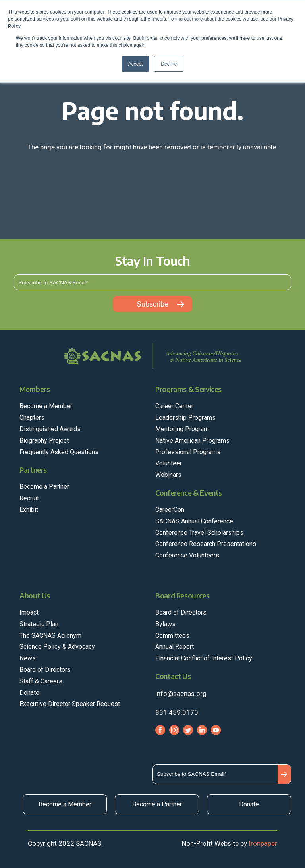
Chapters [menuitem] (32, 418)
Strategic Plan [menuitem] (39, 624)
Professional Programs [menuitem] (188, 452)
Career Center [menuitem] (174, 406)
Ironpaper (263, 843)
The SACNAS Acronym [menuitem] (50, 636)
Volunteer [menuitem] (169, 463)
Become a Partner (157, 804)
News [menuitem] (28, 658)
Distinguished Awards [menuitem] (50, 429)
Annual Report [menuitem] (175, 647)
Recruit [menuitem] (29, 498)
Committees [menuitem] (172, 636)
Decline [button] (169, 64)
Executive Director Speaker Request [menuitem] (70, 704)
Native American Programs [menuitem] (192, 441)
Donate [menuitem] (29, 693)
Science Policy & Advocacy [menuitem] (57, 647)
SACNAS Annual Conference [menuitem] (194, 521)
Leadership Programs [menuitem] (185, 418)
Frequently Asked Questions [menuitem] (59, 452)
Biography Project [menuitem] (44, 441)
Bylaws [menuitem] (165, 624)
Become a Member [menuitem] (46, 406)
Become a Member (65, 804)
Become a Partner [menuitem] (44, 487)
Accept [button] (136, 64)
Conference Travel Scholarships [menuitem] (199, 533)
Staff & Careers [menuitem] (41, 681)
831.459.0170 (177, 712)
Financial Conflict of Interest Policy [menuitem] (204, 658)
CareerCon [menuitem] (170, 510)
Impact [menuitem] (29, 612)
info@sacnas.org (181, 694)
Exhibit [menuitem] (29, 510)
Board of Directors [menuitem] (45, 670)
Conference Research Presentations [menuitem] (206, 544)
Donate (249, 804)
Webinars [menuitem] (168, 475)
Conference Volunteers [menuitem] (187, 555)
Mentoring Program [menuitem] (182, 429)
